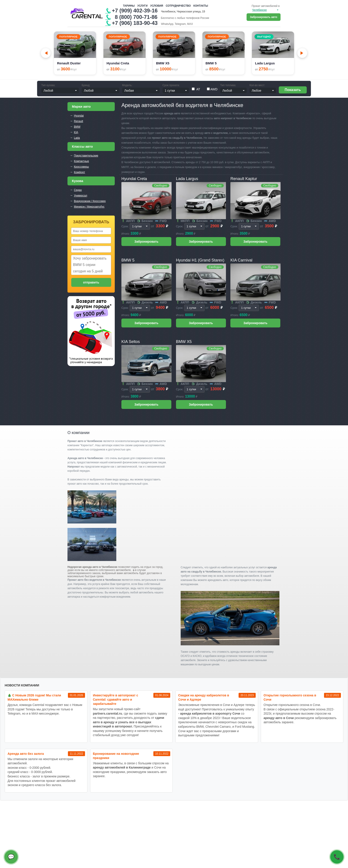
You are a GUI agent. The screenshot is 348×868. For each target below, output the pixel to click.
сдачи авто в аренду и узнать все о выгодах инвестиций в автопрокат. (129, 722)
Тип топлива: (228, 85)
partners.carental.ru (108, 713)
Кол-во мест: (257, 85)
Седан (78, 190)
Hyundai (79, 116)
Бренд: (86, 85)
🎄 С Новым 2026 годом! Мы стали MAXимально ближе (34, 697)
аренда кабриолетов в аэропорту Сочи (210, 713)
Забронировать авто (264, 17)
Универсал (81, 196)
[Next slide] (302, 53)
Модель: (127, 85)
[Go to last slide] (46, 53)
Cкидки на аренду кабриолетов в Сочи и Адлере (204, 697)
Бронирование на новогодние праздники (116, 756)
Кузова (78, 181)
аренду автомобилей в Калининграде (122, 767)
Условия (157, 6)
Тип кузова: (48, 85)
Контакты (201, 6)
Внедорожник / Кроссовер (90, 201)
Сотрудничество (178, 6)
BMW (77, 127)
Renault (78, 121)
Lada (77, 138)
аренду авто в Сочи (279, 718)
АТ (196, 89)
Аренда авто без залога (26, 754)
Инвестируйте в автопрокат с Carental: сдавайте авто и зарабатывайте (116, 700)
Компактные (81, 161)
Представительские (86, 156)
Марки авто (81, 106)
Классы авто (82, 146)
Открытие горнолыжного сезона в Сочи (290, 697)
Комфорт (79, 172)
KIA (76, 132)
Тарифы (129, 6)
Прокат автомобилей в (266, 6)
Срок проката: (171, 85)
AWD (212, 89)
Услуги (142, 6)
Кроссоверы (81, 167)
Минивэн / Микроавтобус (89, 207)
